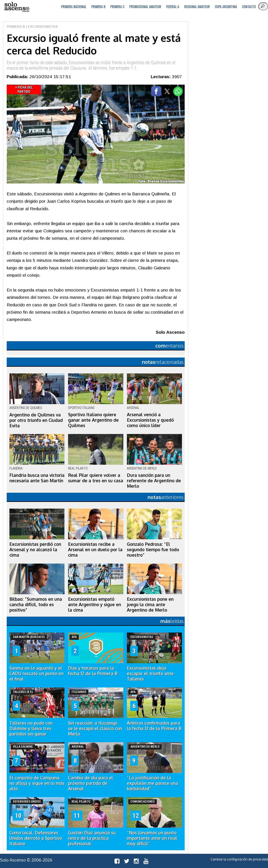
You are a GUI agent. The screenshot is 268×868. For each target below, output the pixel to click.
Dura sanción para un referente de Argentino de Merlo (154, 481)
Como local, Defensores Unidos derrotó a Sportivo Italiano (36, 838)
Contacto (249, 7)
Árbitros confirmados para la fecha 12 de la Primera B (154, 726)
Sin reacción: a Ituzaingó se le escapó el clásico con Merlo (95, 728)
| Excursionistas (41, 27)
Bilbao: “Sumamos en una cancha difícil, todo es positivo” (36, 605)
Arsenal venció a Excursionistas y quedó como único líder (150, 420)
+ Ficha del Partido (24, 90)
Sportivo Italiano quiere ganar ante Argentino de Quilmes (93, 420)
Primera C (117, 7)
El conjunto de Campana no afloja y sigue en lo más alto (37, 783)
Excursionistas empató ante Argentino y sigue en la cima (95, 605)
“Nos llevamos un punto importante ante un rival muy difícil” (152, 838)
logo (17, 7)
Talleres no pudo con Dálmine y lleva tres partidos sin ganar (31, 728)
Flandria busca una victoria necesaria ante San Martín (37, 478)
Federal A (173, 7)
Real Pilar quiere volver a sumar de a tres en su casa (96, 478)
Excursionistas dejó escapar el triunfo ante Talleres (150, 673)
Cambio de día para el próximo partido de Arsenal (91, 783)
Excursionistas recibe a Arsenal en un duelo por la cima (95, 550)
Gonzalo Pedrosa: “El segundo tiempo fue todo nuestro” (153, 550)
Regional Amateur (197, 7)
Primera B (98, 7)
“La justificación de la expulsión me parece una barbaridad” (153, 783)
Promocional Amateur (145, 7)
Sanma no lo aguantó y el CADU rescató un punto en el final (37, 673)
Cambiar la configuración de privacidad (239, 859)
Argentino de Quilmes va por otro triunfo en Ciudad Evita (36, 420)
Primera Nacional (74, 7)
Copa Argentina (226, 7)
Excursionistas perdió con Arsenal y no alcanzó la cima (35, 550)
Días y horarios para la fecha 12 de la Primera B (93, 671)
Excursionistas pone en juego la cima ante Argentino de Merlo (150, 605)
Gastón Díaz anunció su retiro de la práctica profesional (92, 838)
